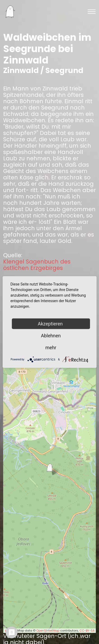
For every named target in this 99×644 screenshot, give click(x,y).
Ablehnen (51, 336)
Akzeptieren (51, 324)
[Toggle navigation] (92, 12)
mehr (51, 348)
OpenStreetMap (48, 631)
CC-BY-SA (87, 631)
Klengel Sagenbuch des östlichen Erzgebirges (37, 265)
